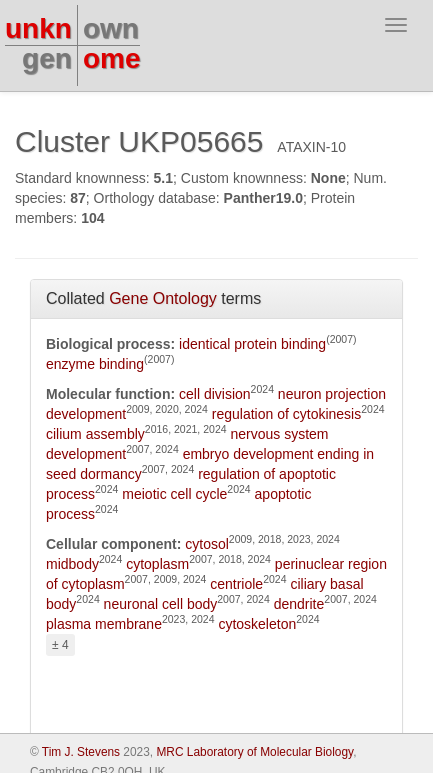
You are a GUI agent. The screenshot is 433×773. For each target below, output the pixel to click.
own (111, 28)
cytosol (207, 544)
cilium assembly (95, 434)
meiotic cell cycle (174, 494)
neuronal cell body (161, 604)
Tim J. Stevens (81, 752)
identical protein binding (252, 344)
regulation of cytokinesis (286, 414)
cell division (215, 394)
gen (47, 58)
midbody (72, 564)
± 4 (60, 645)
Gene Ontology (163, 298)
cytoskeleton (257, 624)
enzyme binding (95, 364)
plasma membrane (104, 624)
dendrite (299, 604)
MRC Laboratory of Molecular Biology (254, 752)
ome (112, 58)
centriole (236, 584)
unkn (38, 28)
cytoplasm (157, 564)
